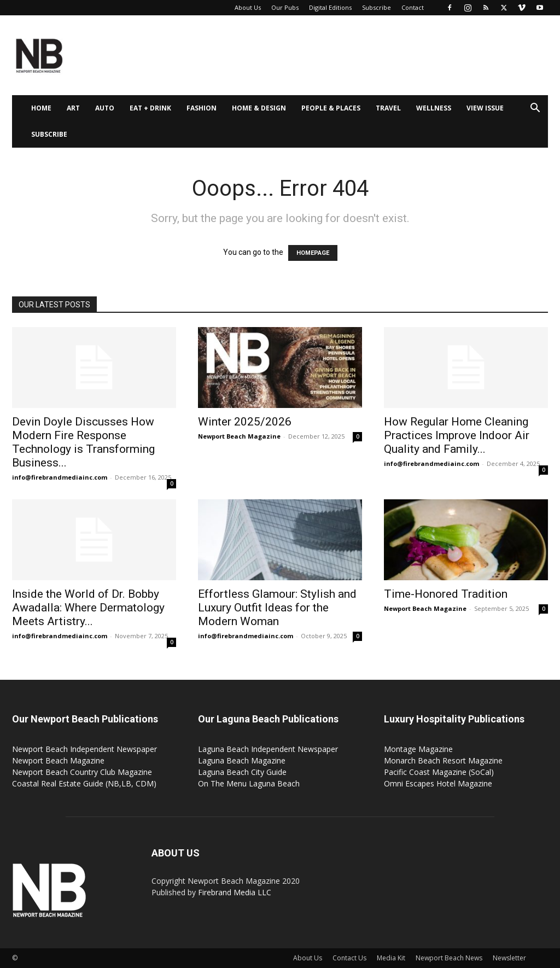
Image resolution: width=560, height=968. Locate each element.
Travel (388, 108)
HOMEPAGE (313, 253)
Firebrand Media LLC (235, 892)
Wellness (434, 108)
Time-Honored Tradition (446, 594)
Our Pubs (285, 7)
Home (41, 108)
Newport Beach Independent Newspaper (84, 749)
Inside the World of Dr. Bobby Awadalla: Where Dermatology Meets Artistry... (88, 608)
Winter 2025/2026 (245, 422)
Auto (105, 108)
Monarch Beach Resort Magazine (443, 760)
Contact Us (349, 958)
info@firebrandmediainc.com (60, 477)
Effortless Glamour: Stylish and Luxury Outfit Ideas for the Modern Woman (277, 608)
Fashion (202, 108)
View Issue (485, 108)
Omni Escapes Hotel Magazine (438, 783)
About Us (248, 7)
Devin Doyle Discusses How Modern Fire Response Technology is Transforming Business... (83, 442)
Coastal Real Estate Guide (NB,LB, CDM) (84, 783)
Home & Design (259, 108)
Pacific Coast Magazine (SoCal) (439, 772)
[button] (535, 109)
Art (73, 108)
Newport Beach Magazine (239, 436)
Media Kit (391, 958)
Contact (413, 7)
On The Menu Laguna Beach (249, 783)
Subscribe (377, 7)
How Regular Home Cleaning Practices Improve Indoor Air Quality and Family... (457, 435)
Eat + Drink (150, 108)
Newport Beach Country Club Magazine (82, 772)
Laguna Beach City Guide (242, 772)
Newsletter (509, 958)
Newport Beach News (449, 958)
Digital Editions (330, 7)
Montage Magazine (418, 749)
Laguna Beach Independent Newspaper (268, 749)
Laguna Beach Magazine (242, 760)
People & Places (331, 108)
